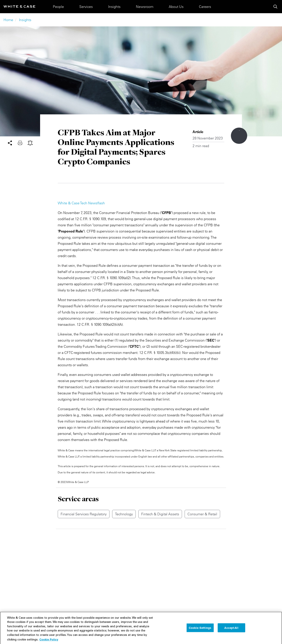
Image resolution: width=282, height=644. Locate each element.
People (58, 7)
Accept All (231, 631)
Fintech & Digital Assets (160, 514)
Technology (124, 514)
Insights (114, 7)
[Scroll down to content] (239, 136)
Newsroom (145, 7)
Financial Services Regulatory (84, 514)
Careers (205, 7)
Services (86, 7)
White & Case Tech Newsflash (81, 203)
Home (8, 20)
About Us (176, 7)
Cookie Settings (200, 631)
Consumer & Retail (202, 514)
